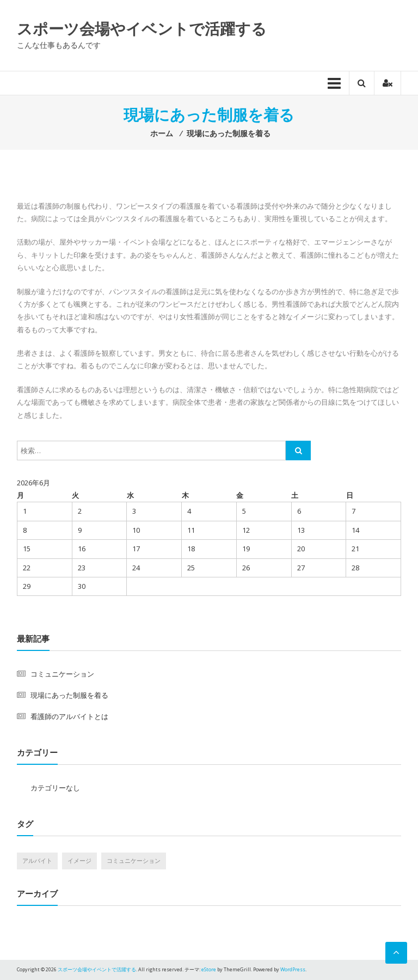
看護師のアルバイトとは (69, 716)
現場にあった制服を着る (69, 695)
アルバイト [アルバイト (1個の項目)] (37, 861)
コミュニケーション (62, 674)
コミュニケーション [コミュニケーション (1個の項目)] (134, 861)
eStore (209, 969)
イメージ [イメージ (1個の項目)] (79, 861)
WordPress (293, 969)
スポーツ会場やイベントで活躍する (142, 28)
